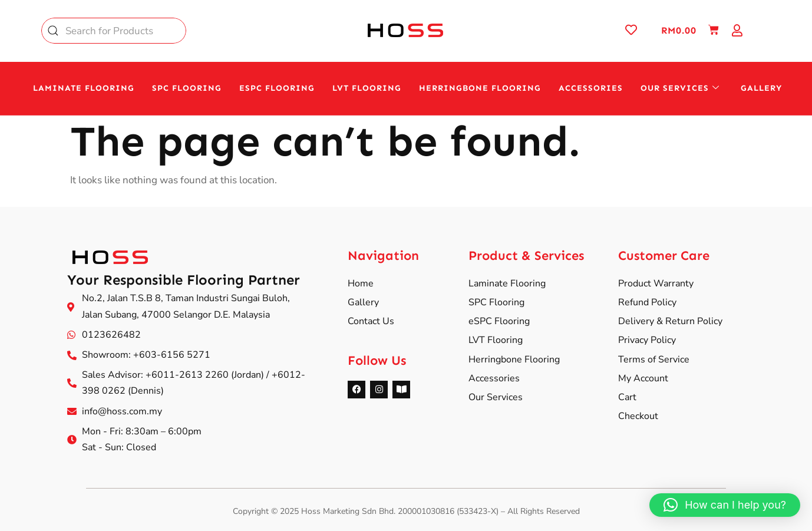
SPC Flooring (187, 88)
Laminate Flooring (84, 88)
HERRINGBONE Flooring (480, 88)
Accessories (591, 88)
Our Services (680, 88)
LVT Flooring (367, 88)
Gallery (761, 88)
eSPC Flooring (277, 88)
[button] (725, 505)
